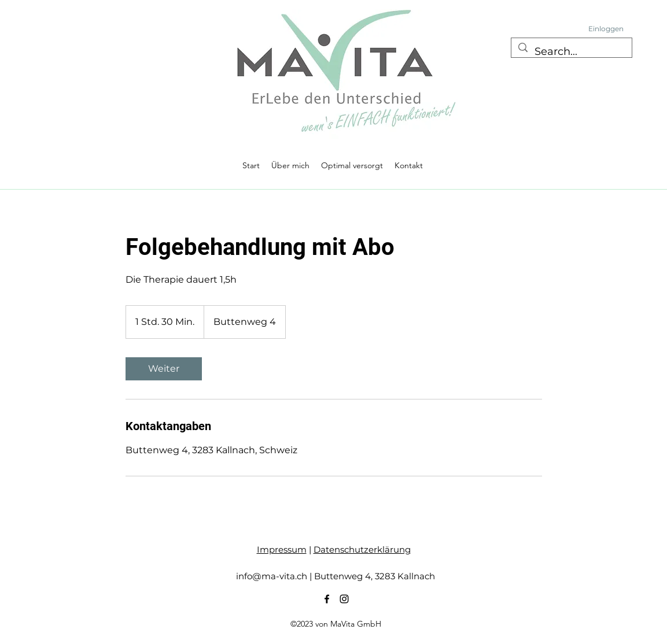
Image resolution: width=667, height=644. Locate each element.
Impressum (282, 549)
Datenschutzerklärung (362, 549)
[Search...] (571, 52)
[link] (164, 369)
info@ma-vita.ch (272, 576)
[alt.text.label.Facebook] (327, 599)
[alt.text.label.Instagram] (344, 599)
